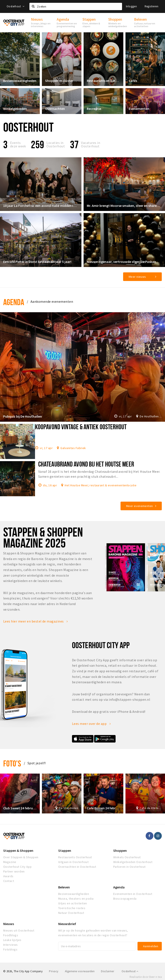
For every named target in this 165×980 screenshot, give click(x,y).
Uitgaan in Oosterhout (73, 862)
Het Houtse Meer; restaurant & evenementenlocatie (101, 485)
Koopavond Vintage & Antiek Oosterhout (81, 427)
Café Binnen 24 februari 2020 (103, 808)
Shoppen (120, 850)
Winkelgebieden (15, 109)
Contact (9, 881)
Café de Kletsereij (151, 808)
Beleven (64, 887)
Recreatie (94, 109)
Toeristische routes (72, 908)
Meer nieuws (137, 277)
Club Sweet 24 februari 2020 (20, 808)
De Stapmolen (69, 808)
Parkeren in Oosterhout (129, 867)
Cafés (133, 81)
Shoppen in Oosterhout (62, 81)
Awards (8, 876)
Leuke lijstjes (12, 940)
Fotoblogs (10, 949)
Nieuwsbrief (67, 924)
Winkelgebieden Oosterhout (133, 862)
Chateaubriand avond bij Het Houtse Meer (86, 464)
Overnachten (55, 109)
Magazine (10, 862)
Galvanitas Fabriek (73, 448)
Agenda (14, 302)
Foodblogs (11, 935)
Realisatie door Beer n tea (146, 977)
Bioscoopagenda (125, 899)
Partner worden (14, 871)
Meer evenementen (140, 506)
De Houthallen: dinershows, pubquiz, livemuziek (151, 416)
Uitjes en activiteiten (73, 903)
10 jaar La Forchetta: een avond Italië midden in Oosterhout (41, 206)
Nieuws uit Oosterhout (19, 930)
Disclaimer (108, 971)
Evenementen (139, 109)
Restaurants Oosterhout (75, 857)
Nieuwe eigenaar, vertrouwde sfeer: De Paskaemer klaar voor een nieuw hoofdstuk (124, 262)
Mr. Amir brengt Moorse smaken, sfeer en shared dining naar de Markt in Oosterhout (124, 206)
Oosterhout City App (17, 867)
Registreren (151, 6)
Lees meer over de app (91, 724)
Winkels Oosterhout (127, 857)
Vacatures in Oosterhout (91, 144)
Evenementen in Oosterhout (133, 894)
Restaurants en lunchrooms (103, 81)
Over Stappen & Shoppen (21, 857)
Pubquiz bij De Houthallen (23, 416)
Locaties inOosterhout (56, 144)
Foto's (12, 763)
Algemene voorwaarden (80, 971)
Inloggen (131, 6)
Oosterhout (16, 6)
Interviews (11, 945)
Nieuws (9, 924)
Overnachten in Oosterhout (77, 867)
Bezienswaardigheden (20, 81)
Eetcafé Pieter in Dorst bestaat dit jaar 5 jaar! (37, 262)
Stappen (65, 850)
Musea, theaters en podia (76, 899)
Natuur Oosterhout (71, 913)
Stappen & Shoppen (18, 850)
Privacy (54, 971)
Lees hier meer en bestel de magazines (36, 621)
